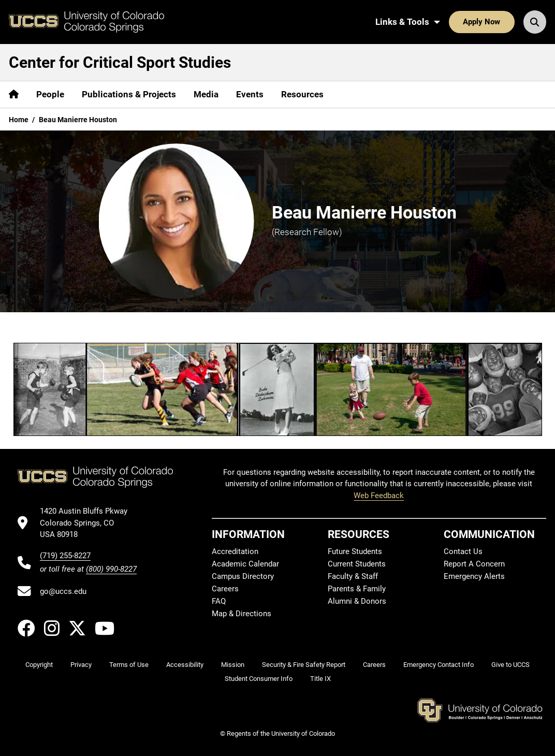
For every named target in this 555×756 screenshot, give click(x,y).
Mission (233, 665)
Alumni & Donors (357, 601)
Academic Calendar (245, 564)
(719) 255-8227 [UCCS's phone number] (65, 556)
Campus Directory (243, 576)
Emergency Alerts (474, 576)
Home (19, 120)
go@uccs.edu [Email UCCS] (63, 591)
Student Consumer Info (259, 679)
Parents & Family (357, 589)
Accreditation (235, 551)
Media (206, 94)
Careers (225, 589)
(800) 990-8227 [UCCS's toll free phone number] (111, 569)
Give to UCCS (510, 665)
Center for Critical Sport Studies (120, 62)
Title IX (320, 679)
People (50, 94)
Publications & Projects (129, 94)
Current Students (357, 564)
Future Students (355, 551)
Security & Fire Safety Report (304, 665)
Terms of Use (129, 665)
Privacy (81, 665)
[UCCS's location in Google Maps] (88, 523)
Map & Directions (242, 614)
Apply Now (481, 22)
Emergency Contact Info (439, 665)
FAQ (219, 601)
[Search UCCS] (535, 22)
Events (250, 94)
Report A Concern (474, 564)
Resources (302, 94)
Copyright (39, 665)
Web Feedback (379, 496)
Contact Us (463, 551)
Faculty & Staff (353, 576)
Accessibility (185, 665)
